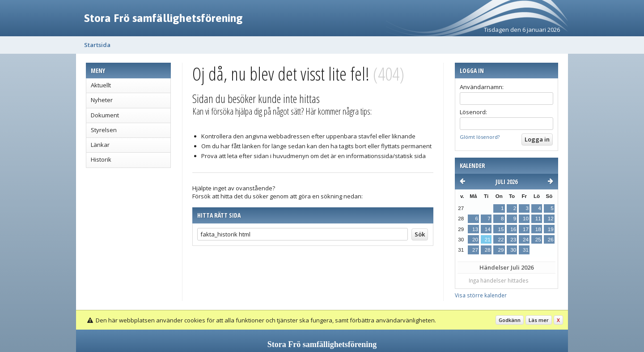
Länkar (100, 145)
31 (526, 250)
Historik (101, 159)
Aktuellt (101, 85)
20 (475, 240)
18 (538, 229)
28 (488, 250)
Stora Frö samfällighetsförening (163, 18)
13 (475, 229)
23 (513, 240)
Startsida (97, 45)
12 (551, 219)
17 (526, 229)
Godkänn (510, 320)
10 (526, 219)
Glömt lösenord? (480, 137)
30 (513, 250)
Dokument (105, 115)
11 (538, 219)
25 (538, 240)
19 (551, 229)
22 (501, 240)
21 (488, 240)
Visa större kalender (481, 295)
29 (501, 250)
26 (551, 240)
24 (526, 240)
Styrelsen (104, 130)
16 (513, 229)
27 (475, 250)
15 (501, 229)
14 (488, 229)
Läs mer (539, 320)
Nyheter (102, 100)
